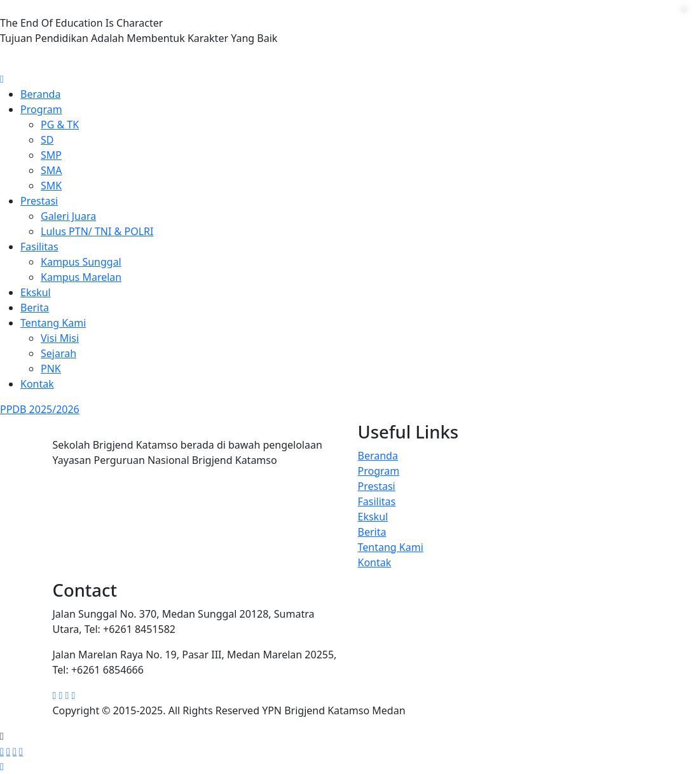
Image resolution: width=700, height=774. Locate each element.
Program (41, 109)
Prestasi (39, 201)
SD (47, 140)
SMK (51, 186)
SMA (51, 170)
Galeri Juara (68, 216)
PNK (51, 369)
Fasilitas (39, 247)
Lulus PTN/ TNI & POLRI (97, 231)
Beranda (40, 94)
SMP (51, 155)
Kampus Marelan (81, 277)
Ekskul (36, 292)
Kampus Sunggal (81, 262)
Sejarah (58, 353)
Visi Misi (60, 338)
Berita (35, 308)
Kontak (37, 384)
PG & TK (60, 125)
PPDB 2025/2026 (40, 409)
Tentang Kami (53, 323)
